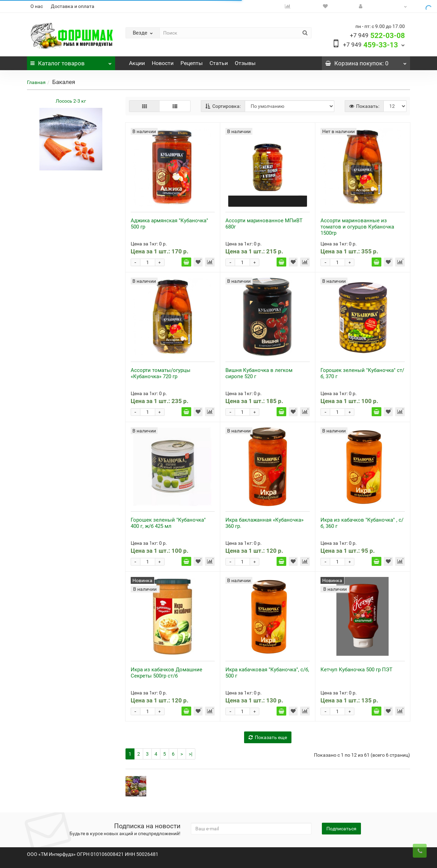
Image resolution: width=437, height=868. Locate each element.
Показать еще (268, 737)
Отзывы (245, 63)
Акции (137, 63)
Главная (36, 82)
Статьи (219, 63)
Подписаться (341, 829)
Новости (163, 63)
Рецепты (192, 63)
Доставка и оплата (73, 6)
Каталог (71, 62)
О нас (37, 6)
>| (190, 754)
